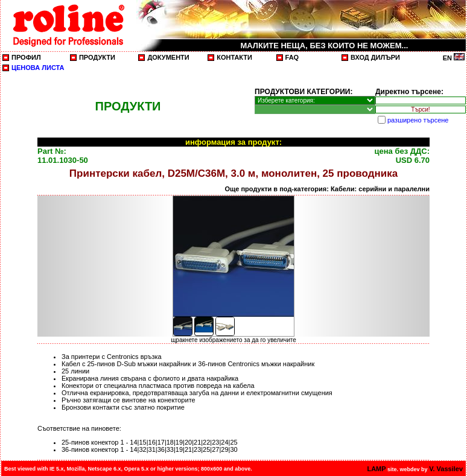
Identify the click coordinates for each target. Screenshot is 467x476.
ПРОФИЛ (26, 57)
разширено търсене (418, 120)
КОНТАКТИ (234, 57)
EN (454, 58)
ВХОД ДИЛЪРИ (375, 57)
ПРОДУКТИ (97, 57)
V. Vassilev (446, 469)
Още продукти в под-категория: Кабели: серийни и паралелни (327, 189)
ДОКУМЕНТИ (168, 57)
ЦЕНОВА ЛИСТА (38, 68)
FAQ (292, 57)
